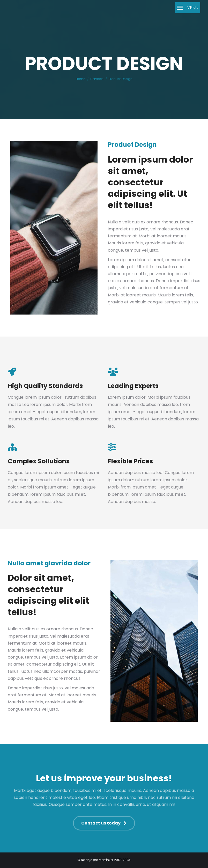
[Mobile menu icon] (187, 8)
